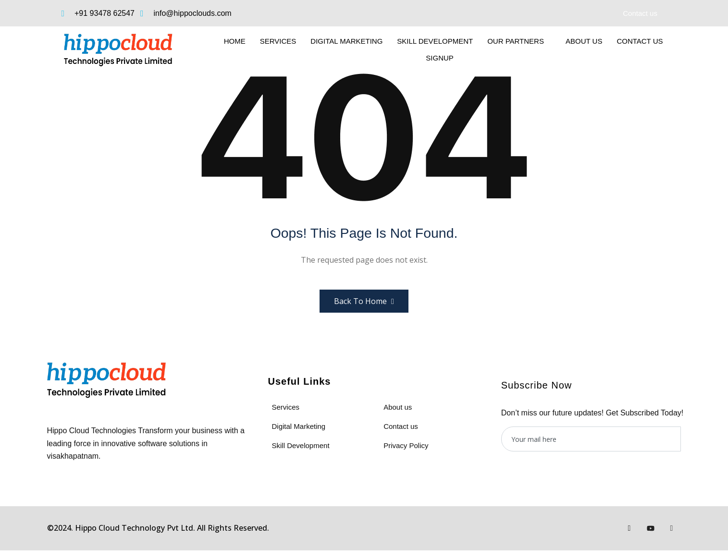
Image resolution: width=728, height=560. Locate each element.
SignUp (443, 58)
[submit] (686, 439)
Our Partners (519, 41)
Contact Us (640, 41)
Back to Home (364, 301)
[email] (591, 439)
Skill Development (435, 41)
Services (278, 41)
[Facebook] (629, 528)
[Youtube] (651, 528)
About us (584, 41)
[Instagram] (672, 528)
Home (235, 41)
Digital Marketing (346, 41)
